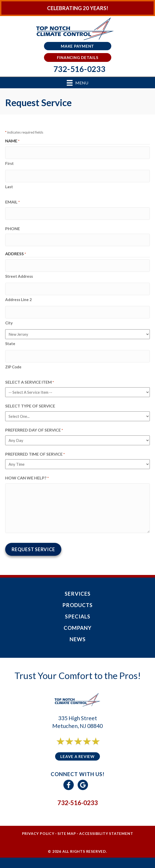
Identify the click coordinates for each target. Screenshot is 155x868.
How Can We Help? (27, 478)
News (78, 639)
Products (77, 605)
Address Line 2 (19, 300)
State (10, 344)
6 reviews (82, 747)
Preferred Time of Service (35, 454)
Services (78, 594)
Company (78, 628)
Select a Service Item (29, 382)
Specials (78, 616)
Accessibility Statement (106, 833)
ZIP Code (13, 367)
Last (9, 187)
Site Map (67, 833)
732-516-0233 (78, 803)
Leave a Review (77, 756)
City (9, 323)
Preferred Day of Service (34, 430)
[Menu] (77, 83)
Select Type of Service (30, 406)
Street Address (19, 276)
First (9, 163)
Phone (13, 228)
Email (12, 202)
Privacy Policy (38, 833)
